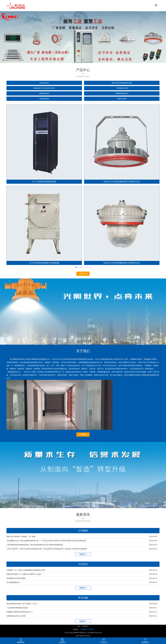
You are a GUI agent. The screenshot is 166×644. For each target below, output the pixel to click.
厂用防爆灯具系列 (122, 88)
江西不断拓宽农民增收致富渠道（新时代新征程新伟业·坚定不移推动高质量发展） (35, 545)
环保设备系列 (44, 83)
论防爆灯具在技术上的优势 (16, 616)
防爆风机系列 (44, 99)
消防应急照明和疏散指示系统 (122, 83)
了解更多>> (83, 554)
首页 (79, 626)
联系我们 (86, 626)
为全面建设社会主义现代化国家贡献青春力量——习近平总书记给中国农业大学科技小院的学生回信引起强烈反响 (46, 541)
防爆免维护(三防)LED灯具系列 (44, 88)
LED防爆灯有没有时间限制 (16, 578)
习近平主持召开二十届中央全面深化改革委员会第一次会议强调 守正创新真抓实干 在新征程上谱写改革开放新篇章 (47, 549)
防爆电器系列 (44, 93)
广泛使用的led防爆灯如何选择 (17, 608)
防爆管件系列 (122, 99)
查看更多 (83, 434)
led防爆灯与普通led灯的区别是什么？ (20, 612)
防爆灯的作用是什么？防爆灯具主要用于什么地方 (24, 574)
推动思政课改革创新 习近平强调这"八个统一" (22, 604)
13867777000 (87, 629)
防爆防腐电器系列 (122, 93)
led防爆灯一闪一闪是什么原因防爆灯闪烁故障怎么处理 (26, 570)
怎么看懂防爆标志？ (14, 582)
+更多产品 (83, 274)
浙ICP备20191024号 (83, 636)
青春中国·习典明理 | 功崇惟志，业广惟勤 (21, 537)
